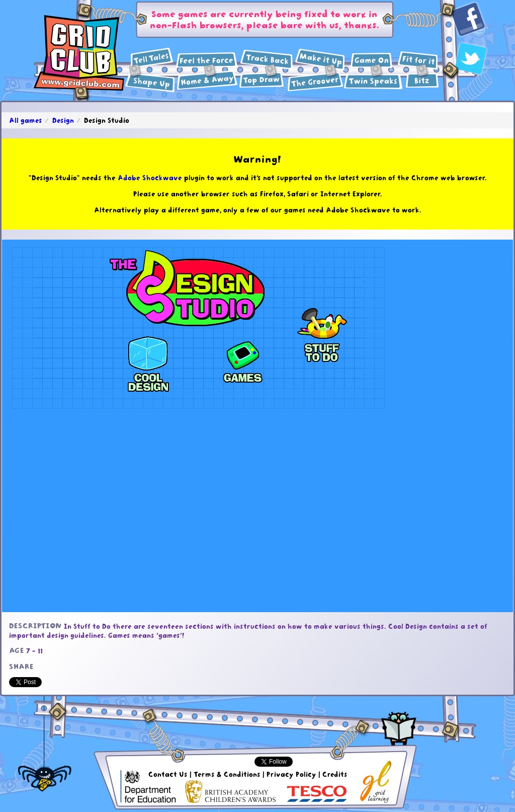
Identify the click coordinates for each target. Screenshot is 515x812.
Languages (373, 82)
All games (26, 120)
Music (315, 82)
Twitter (471, 58)
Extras (422, 80)
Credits (335, 774)
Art (262, 80)
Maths (150, 83)
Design (320, 60)
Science (207, 60)
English (152, 58)
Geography (207, 80)
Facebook (468, 20)
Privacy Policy (291, 774)
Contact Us (168, 774)
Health (418, 61)
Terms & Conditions (227, 774)
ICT (371, 60)
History (267, 60)
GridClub (79, 53)
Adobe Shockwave (150, 178)
